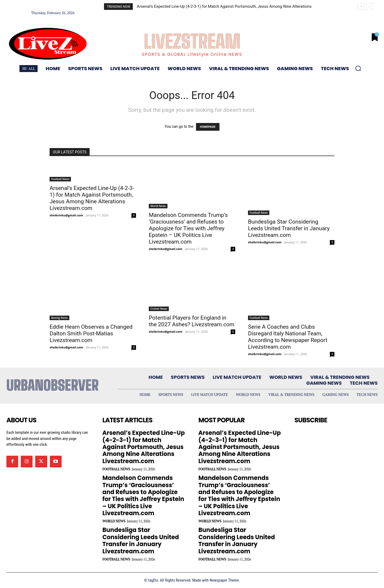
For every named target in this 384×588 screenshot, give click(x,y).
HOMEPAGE (208, 127)
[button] (358, 68)
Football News (60, 179)
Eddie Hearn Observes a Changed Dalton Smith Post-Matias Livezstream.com (91, 333)
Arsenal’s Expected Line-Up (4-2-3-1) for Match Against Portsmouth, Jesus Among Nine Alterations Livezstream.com (92, 198)
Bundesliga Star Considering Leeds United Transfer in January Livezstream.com (289, 228)
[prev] (361, 7)
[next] (369, 7)
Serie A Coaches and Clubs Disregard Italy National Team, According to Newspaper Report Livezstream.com (288, 337)
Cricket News (159, 309)
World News (158, 206)
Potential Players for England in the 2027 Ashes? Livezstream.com (192, 321)
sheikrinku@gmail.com (66, 215)
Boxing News (59, 318)
